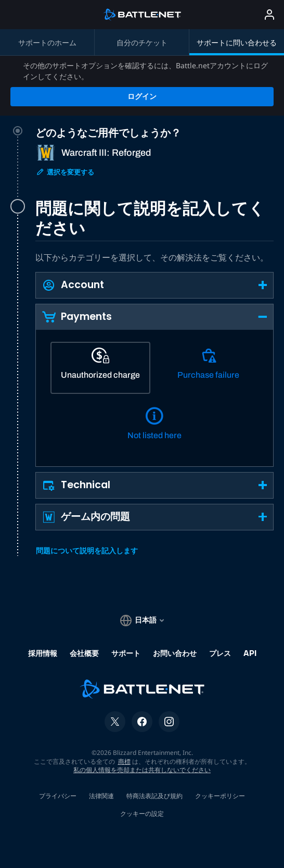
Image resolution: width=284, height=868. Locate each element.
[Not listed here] (154, 390)
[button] (154, 247)
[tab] (154, 126)
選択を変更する (65, 134)
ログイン (142, 58)
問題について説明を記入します (87, 512)
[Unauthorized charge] (100, 329)
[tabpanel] (154, 365)
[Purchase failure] (209, 329)
